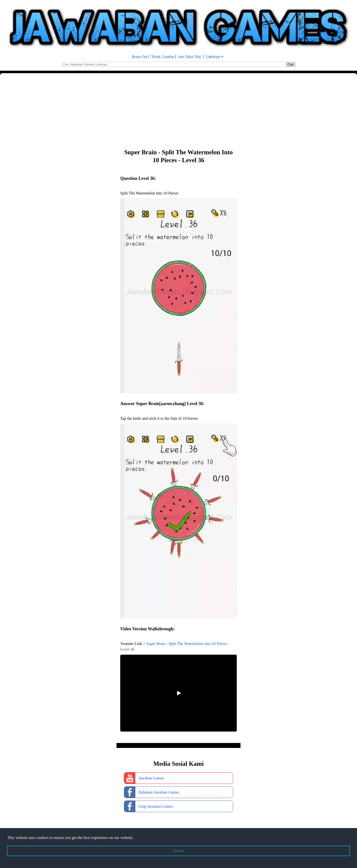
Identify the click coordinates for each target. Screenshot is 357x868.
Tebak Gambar (163, 57)
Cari (291, 64)
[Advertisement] (149, 110)
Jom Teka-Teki (190, 57)
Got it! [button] (178, 851)
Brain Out (140, 57)
